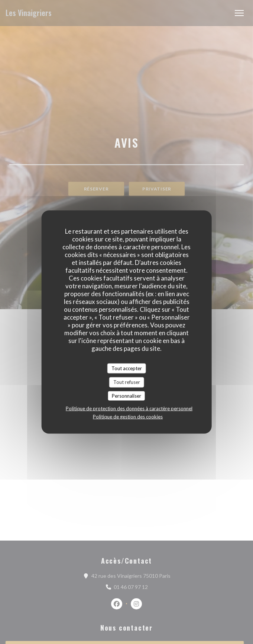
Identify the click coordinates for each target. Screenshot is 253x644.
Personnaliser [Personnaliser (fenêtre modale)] (126, 395)
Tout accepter (127, 368)
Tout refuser (127, 382)
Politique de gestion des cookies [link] (128, 417)
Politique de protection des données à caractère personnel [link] (129, 408)
